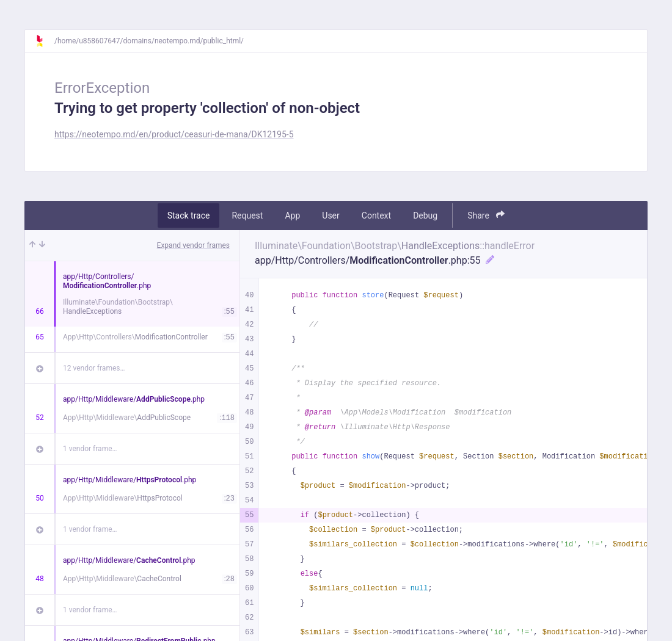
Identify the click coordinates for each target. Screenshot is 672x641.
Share (486, 215)
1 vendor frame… (90, 449)
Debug (425, 215)
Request (247, 215)
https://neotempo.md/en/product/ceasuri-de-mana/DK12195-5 (174, 134)
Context (376, 215)
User (331, 215)
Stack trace (189, 215)
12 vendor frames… (94, 368)
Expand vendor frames (193, 245)
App (292, 215)
